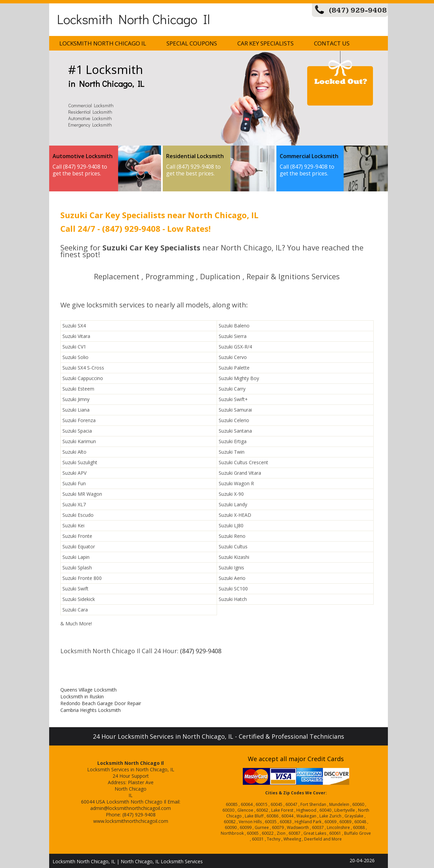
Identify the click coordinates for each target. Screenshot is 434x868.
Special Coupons (192, 43)
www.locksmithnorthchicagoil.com (131, 821)
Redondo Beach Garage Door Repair (101, 703)
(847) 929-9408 (358, 10)
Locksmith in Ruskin (82, 696)
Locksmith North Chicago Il (133, 19)
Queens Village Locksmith (88, 690)
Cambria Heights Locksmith (91, 710)
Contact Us (332, 43)
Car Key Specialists (265, 43)
